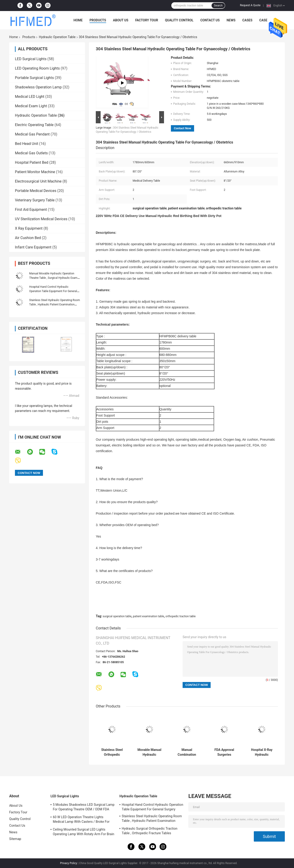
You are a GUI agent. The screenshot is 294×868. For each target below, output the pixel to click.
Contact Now (182, 128)
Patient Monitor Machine (35, 172)
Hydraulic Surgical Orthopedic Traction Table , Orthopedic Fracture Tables (150, 831)
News (231, 20)
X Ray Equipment (29, 228)
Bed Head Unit (27, 144)
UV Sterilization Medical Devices (41, 219)
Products (98, 20)
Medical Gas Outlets (31, 153)
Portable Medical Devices (36, 191)
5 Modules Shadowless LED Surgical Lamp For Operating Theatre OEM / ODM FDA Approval (84, 808)
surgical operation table (117, 616)
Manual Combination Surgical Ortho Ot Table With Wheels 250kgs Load (187, 752)
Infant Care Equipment (33, 247)
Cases (247, 20)
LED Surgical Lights (31, 59)
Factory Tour (147, 20)
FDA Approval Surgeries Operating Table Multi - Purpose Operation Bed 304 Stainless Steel (224, 752)
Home (78, 20)
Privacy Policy (68, 863)
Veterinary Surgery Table (35, 200)
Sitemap (15, 839)
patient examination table (148, 616)
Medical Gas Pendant (32, 134)
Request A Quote (250, 5)
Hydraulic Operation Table (57, 37)
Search (218, 6)
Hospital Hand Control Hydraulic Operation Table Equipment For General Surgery (53, 291)
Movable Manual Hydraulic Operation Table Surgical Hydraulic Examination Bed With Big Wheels (149, 752)
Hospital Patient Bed (32, 162)
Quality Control (179, 20)
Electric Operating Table (34, 125)
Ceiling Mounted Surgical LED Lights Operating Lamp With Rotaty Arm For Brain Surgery (83, 832)
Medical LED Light (30, 97)
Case (263, 20)
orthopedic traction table (181, 616)
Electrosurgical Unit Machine (38, 181)
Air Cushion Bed (28, 238)
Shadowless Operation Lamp (38, 87)
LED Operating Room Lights (37, 68)
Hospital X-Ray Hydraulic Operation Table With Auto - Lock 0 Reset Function (262, 752)
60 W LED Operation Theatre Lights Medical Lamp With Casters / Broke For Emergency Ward (81, 820)
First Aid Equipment (31, 210)
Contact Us (210, 20)
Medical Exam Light (31, 106)
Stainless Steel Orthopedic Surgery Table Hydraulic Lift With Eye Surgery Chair (112, 752)
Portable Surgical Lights (34, 78)
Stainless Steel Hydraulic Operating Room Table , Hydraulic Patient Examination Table (55, 304)
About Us (121, 20)
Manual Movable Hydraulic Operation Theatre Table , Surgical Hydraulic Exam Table (53, 278)
